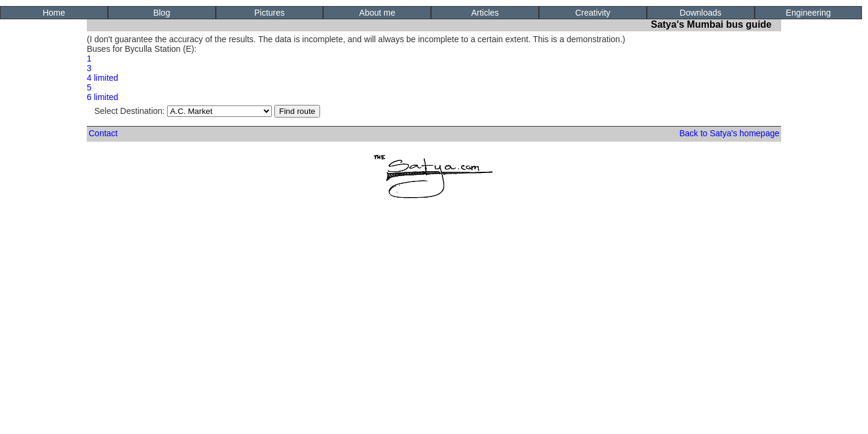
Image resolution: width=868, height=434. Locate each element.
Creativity (593, 13)
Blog (162, 13)
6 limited (102, 97)
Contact (103, 133)
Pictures (270, 13)
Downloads (701, 13)
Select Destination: (184, 111)
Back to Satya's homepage (729, 133)
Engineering (809, 13)
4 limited (102, 78)
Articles (485, 13)
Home (54, 13)
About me (377, 13)
